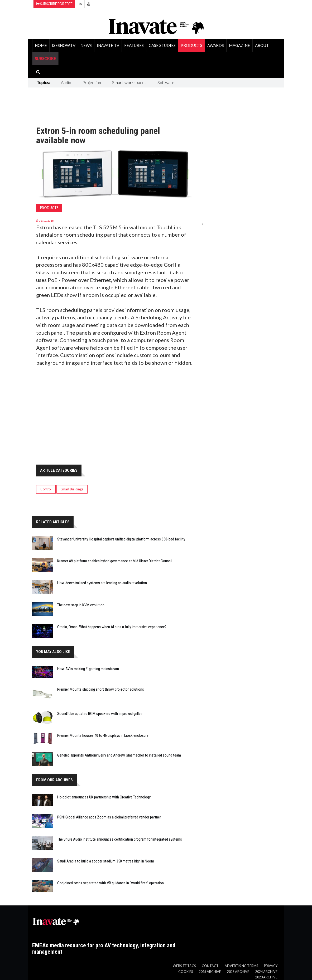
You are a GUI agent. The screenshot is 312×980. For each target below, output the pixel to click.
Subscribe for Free (54, 4)
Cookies (186, 972)
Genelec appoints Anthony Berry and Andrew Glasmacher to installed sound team (119, 755)
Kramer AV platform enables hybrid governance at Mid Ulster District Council (115, 561)
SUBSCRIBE (45, 58)
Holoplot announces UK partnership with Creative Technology (104, 797)
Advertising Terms (241, 966)
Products (191, 45)
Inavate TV (108, 45)
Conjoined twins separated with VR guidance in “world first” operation (111, 883)
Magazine (239, 45)
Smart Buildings (72, 489)
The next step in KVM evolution (81, 605)
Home (41, 45)
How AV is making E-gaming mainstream (88, 669)
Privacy (271, 966)
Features (134, 45)
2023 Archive (266, 977)
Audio (66, 82)
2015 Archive (210, 972)
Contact (210, 966)
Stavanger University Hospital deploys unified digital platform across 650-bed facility (121, 539)
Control (46, 489)
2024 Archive (266, 972)
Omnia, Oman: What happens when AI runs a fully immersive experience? (112, 627)
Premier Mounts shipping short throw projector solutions (101, 689)
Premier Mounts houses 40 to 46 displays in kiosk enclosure (103, 735)
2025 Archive (238, 972)
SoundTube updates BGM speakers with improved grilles (100, 714)
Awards (216, 45)
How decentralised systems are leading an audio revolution (102, 583)
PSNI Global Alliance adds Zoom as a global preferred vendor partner (109, 817)
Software (166, 82)
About (262, 45)
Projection (92, 82)
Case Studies (162, 45)
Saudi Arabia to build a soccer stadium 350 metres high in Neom (106, 861)
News (86, 45)
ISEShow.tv (64, 45)
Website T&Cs (184, 966)
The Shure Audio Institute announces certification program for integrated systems (120, 839)
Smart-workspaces (129, 82)
